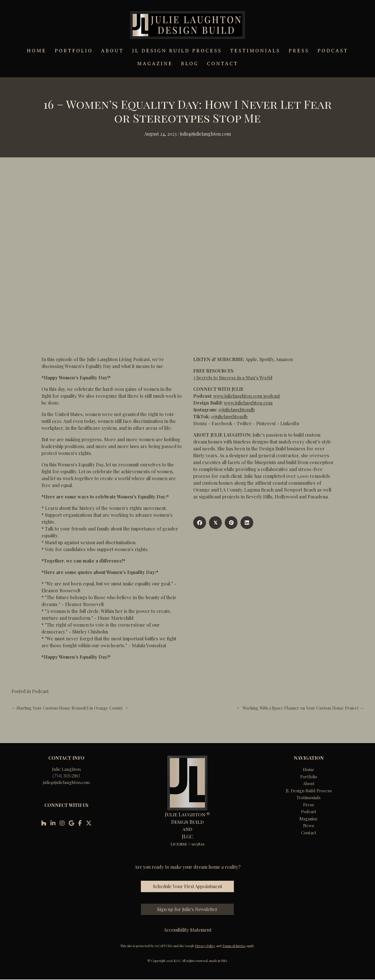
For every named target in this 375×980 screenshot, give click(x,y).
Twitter (244, 423)
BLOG (190, 64)
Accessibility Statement (188, 930)
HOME (37, 51)
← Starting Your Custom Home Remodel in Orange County (67, 708)
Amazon (284, 359)
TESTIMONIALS (255, 51)
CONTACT (223, 64)
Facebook (222, 423)
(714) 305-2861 (66, 776)
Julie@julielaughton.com (205, 134)
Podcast (40, 691)
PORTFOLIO (74, 51)
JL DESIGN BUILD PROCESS (177, 51)
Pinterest (266, 423)
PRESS (299, 51)
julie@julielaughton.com (66, 782)
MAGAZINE (155, 64)
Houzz (200, 423)
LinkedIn (290, 423)
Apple (251, 359)
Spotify (267, 359)
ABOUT (112, 51)
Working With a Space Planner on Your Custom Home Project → (303, 708)
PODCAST (333, 51)
